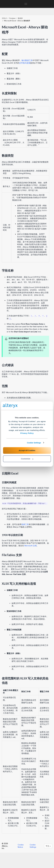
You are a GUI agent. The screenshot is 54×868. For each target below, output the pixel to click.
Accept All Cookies (27, 450)
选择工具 (25, 524)
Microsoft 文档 (30, 546)
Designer (12, 18)
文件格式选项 (25, 63)
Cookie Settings (34, 443)
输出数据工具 (27, 60)
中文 (48, 846)
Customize (27, 459)
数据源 (20, 18)
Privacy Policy (27, 433)
